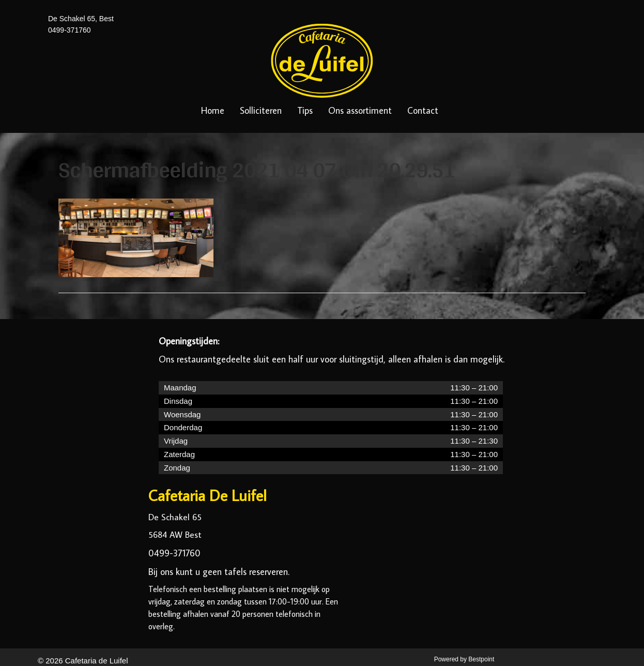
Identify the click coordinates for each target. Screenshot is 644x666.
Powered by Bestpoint (464, 659)
